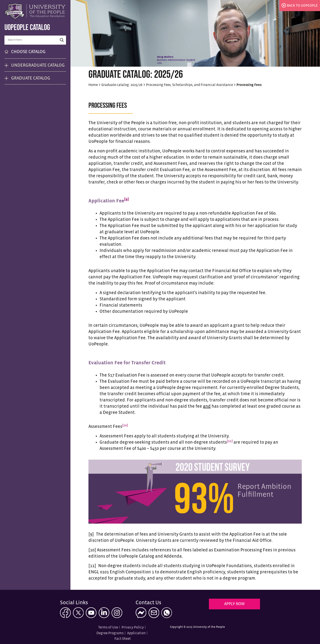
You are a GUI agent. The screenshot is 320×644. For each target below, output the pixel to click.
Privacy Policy (133, 627)
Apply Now (234, 604)
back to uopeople (302, 6)
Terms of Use (108, 627)
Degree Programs (110, 633)
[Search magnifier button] (62, 40)
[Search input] (32, 40)
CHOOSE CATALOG (28, 52)
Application (136, 633)
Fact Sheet (123, 639)
